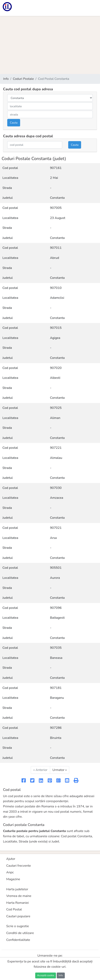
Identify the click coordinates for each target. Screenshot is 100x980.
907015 (56, 328)
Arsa (54, 538)
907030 (56, 488)
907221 (56, 448)
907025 (56, 408)
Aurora (55, 578)
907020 (56, 368)
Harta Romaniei (18, 903)
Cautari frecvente (19, 866)
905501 (56, 568)
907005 (56, 208)
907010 (56, 288)
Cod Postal (14, 909)
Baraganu (57, 698)
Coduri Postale (23, 79)
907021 (56, 528)
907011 (56, 248)
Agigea (55, 338)
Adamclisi (57, 298)
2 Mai (54, 178)
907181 (56, 688)
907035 (56, 648)
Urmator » (60, 770)
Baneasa (56, 658)
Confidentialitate (18, 940)
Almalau (56, 458)
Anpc (10, 872)
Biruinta (56, 738)
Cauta (14, 123)
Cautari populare (18, 916)
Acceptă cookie (45, 975)
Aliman (55, 418)
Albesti (55, 378)
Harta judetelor (17, 889)
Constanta (57, 198)
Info (6, 79)
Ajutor (11, 859)
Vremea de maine (19, 896)
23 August (58, 218)
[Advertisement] (50, 45)
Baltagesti (57, 618)
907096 (56, 608)
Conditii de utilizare (20, 933)
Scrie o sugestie (18, 926)
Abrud (55, 258)
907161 (56, 168)
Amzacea (57, 498)
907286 (56, 728)
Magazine (13, 879)
